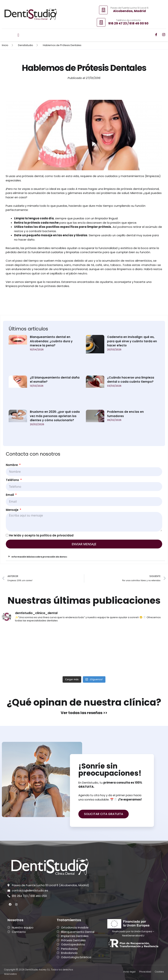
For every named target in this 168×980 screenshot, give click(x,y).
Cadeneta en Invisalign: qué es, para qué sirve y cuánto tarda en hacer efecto (132, 341)
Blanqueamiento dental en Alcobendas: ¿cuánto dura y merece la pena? (51, 341)
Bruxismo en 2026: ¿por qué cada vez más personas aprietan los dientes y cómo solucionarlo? (55, 416)
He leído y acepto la (41, 535)
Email (10, 495)
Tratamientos (69, 920)
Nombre (12, 465)
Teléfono (13, 480)
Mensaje (12, 510)
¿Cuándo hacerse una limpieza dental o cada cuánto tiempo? (131, 380)
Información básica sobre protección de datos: (39, 557)
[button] (18, 35)
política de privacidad (57, 535)
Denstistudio (26, 45)
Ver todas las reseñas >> (84, 713)
